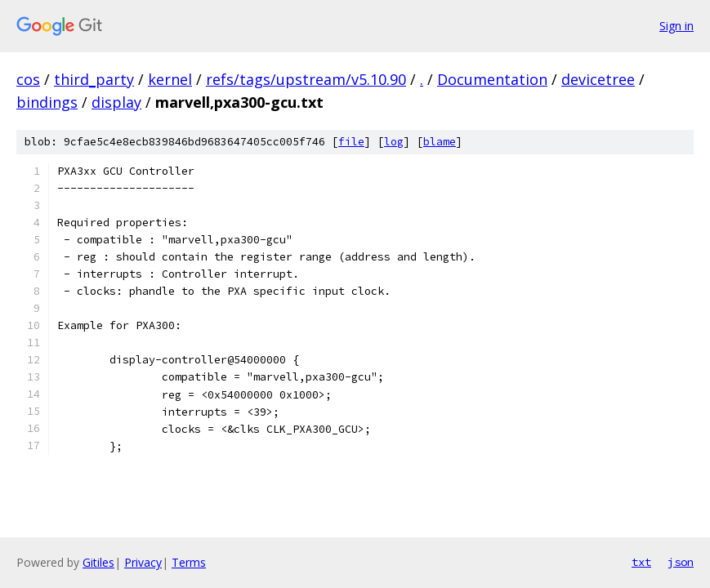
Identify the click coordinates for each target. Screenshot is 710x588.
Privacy (143, 562)
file (351, 142)
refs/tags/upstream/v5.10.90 (306, 79)
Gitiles (98, 562)
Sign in (677, 26)
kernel (170, 79)
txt (641, 562)
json (681, 562)
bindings (47, 102)
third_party (94, 79)
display (116, 102)
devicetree (598, 79)
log (394, 142)
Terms (189, 562)
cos (28, 79)
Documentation (492, 79)
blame (440, 142)
